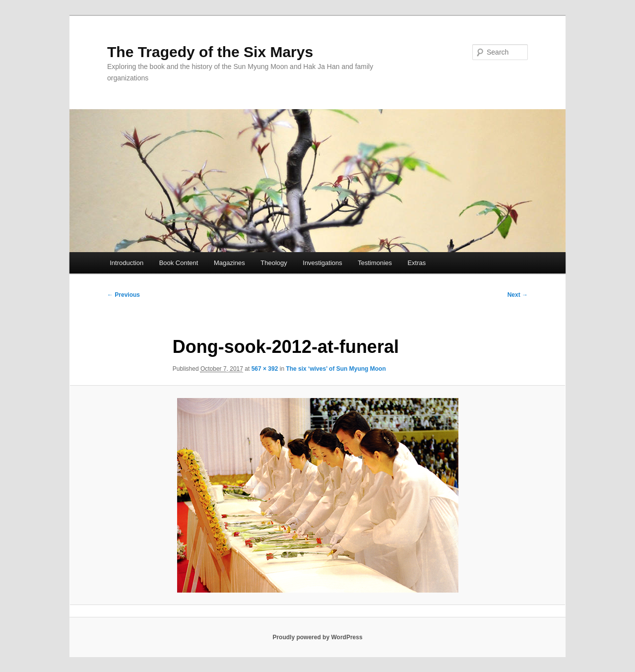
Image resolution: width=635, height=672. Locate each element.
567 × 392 (265, 369)
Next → (518, 295)
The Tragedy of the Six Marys (210, 52)
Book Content (179, 263)
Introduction (127, 263)
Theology (274, 263)
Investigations (322, 263)
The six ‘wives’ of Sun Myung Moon (336, 369)
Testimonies (375, 263)
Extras (416, 263)
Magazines (229, 263)
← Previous (124, 295)
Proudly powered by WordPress (317, 637)
